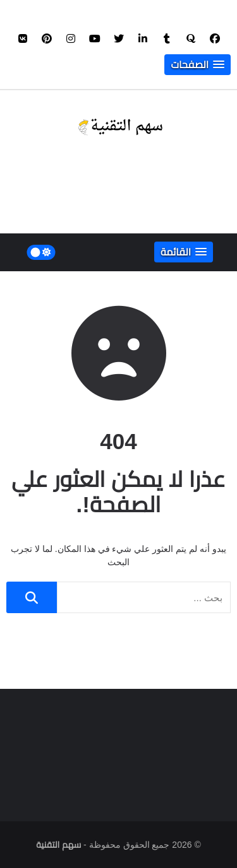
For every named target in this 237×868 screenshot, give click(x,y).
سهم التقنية (58, 845)
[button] (197, 65)
